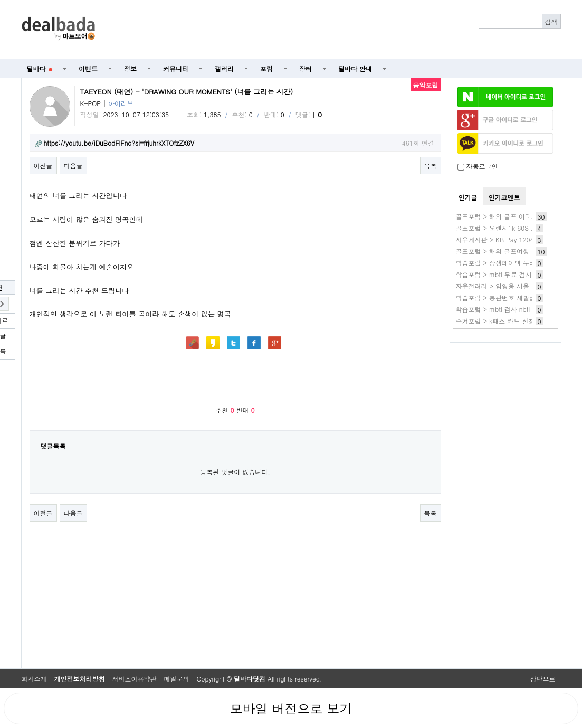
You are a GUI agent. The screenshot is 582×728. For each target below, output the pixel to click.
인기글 (468, 197)
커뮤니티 (176, 68)
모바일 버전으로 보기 (291, 708)
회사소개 (34, 679)
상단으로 (543, 679)
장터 (306, 68)
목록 (431, 166)
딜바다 (40, 68)
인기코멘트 (504, 197)
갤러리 (224, 68)
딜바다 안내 (355, 68)
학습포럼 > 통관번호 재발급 (496, 297)
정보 (130, 68)
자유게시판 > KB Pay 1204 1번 (501, 239)
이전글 (43, 166)
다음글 (73, 166)
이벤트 (88, 68)
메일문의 (177, 679)
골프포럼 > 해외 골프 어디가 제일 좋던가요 (518, 216)
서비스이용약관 (135, 679)
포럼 (266, 68)
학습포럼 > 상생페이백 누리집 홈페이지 (513, 263)
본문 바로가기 (0, 0)
